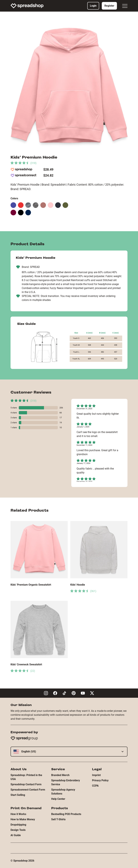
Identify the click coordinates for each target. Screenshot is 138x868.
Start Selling (18, 795)
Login (93, 6)
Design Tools (18, 830)
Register (109, 6)
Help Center (58, 799)
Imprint (96, 775)
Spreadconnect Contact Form (28, 790)
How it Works (18, 814)
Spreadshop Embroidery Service (66, 782)
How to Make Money (23, 819)
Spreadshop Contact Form (26, 784)
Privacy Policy (100, 780)
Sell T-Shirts (58, 819)
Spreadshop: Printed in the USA (26, 777)
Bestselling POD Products (66, 814)
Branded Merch (60, 775)
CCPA (95, 786)
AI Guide (16, 835)
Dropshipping (18, 825)
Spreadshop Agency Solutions (63, 792)
